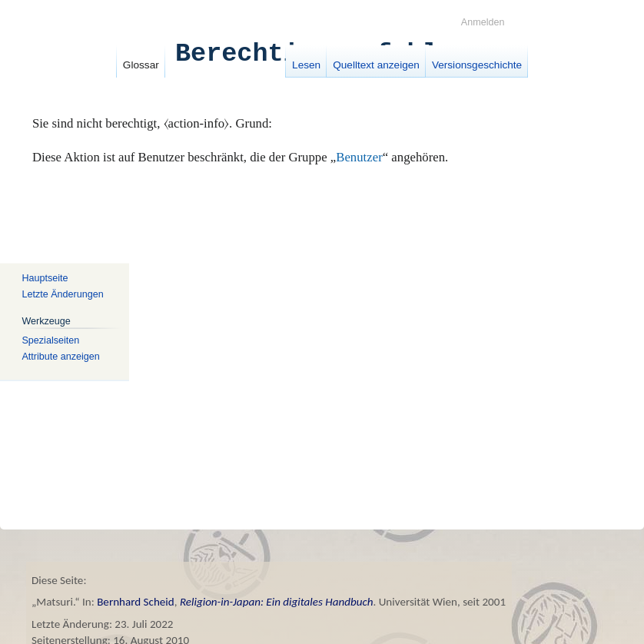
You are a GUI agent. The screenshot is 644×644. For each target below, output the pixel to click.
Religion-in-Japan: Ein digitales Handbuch (277, 602)
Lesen (306, 65)
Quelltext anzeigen (376, 65)
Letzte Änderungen (62, 294)
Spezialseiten (50, 340)
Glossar (141, 65)
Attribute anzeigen (60, 356)
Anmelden (483, 22)
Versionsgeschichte (477, 65)
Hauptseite (45, 278)
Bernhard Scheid (136, 602)
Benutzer (359, 157)
